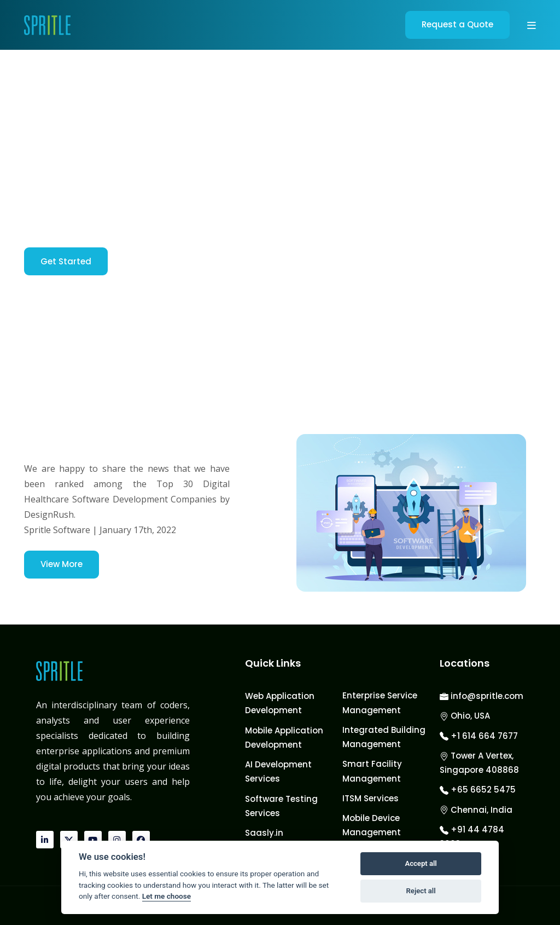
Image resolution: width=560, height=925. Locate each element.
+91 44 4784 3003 (472, 837)
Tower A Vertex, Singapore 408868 (479, 763)
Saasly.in (264, 833)
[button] (532, 25)
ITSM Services (371, 798)
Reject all (421, 891)
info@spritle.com (482, 696)
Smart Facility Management (372, 771)
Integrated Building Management (384, 737)
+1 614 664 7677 (479, 736)
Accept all (421, 863)
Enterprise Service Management (380, 703)
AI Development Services (278, 771)
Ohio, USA (465, 716)
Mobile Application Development (284, 738)
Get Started (66, 261)
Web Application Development (280, 703)
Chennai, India (476, 810)
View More (62, 564)
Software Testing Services (281, 806)
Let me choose (167, 896)
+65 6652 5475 (478, 790)
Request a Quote (457, 24)
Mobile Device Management (372, 825)
